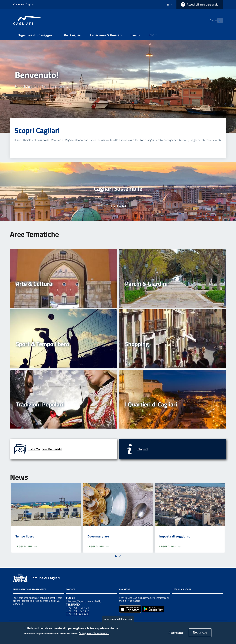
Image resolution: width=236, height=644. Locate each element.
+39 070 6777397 (78, 611)
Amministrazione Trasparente (29, 589)
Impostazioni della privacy (118, 621)
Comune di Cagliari (24, 4)
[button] (116, 556)
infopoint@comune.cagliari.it (83, 601)
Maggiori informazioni (94, 635)
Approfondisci (118, 206)
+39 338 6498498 (78, 614)
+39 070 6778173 (78, 608)
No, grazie (200, 635)
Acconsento (176, 635)
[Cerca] (218, 20)
